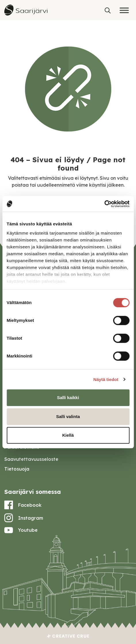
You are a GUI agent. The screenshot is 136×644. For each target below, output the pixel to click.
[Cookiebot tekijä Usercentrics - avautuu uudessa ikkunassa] (104, 204)
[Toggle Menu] (124, 10)
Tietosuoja (17, 469)
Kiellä (68, 435)
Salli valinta (68, 416)
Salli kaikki (68, 398)
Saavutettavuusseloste (31, 459)
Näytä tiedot (106, 379)
